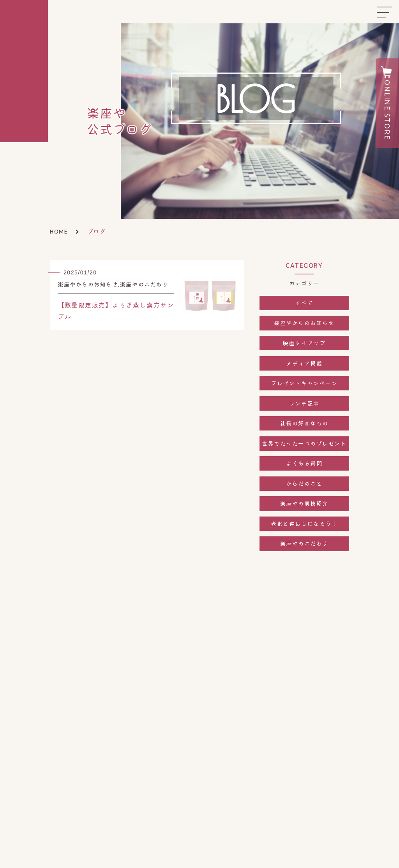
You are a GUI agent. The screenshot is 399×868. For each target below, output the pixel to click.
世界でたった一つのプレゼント (304, 443)
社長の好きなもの (304, 423)
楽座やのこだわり (304, 543)
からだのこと (304, 483)
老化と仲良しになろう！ (304, 524)
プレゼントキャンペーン (304, 383)
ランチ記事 (304, 403)
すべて (304, 303)
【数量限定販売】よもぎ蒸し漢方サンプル (116, 310)
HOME (59, 232)
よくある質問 (304, 463)
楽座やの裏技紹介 (304, 503)
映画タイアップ (304, 343)
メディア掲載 (304, 363)
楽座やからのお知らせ (304, 323)
